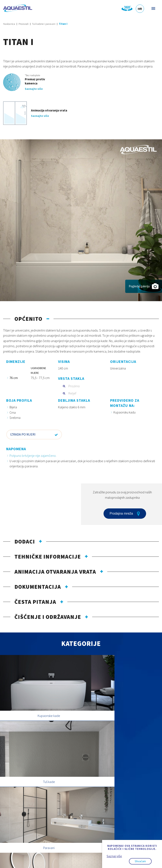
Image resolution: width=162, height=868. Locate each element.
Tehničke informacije (48, 557)
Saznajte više (34, 89)
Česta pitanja (35, 602)
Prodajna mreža (125, 514)
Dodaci (25, 541)
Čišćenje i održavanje (48, 617)
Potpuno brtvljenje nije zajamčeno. (33, 456)
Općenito (28, 319)
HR (140, 9)
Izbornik (153, 8)
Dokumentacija (38, 587)
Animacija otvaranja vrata (55, 572)
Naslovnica (9, 24)
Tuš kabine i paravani (44, 24)
